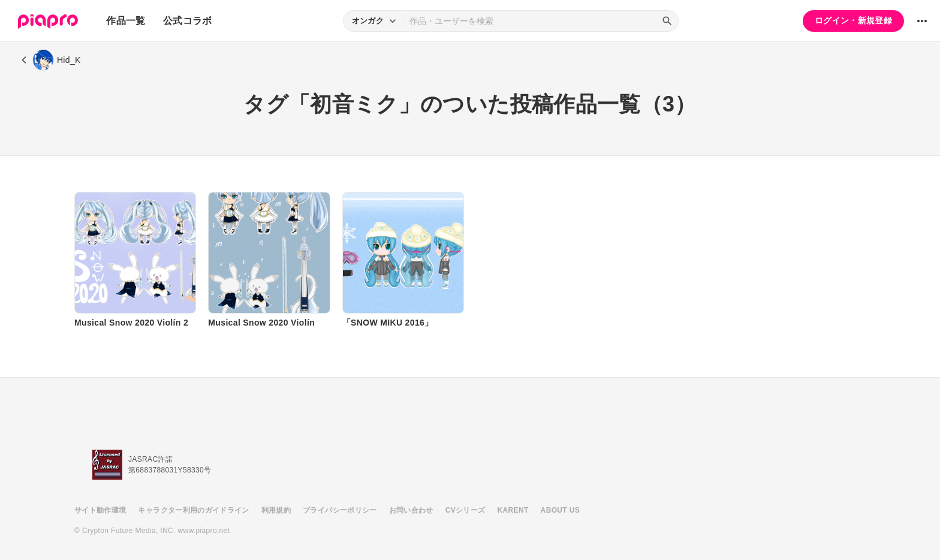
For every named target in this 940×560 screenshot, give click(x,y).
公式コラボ (188, 21)
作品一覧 (126, 21)
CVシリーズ (466, 510)
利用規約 (276, 510)
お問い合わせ (411, 510)
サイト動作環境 (100, 510)
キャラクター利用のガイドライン (193, 510)
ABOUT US (560, 510)
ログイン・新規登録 (853, 20)
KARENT (513, 510)
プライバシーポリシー (340, 510)
